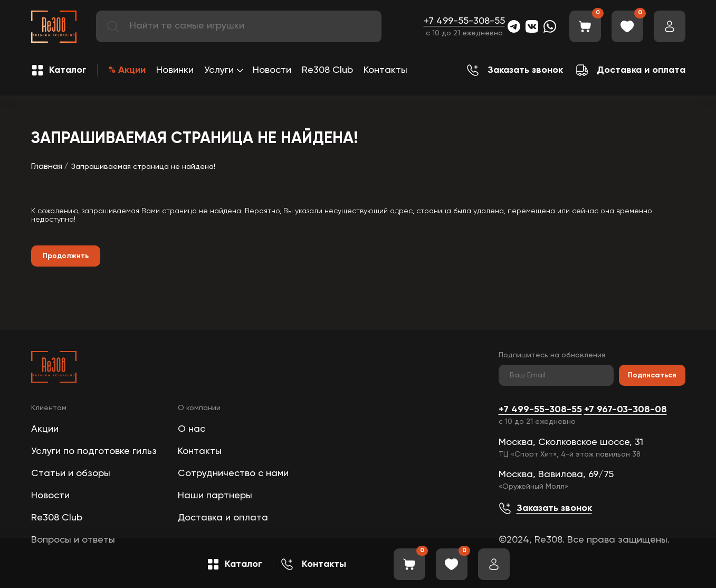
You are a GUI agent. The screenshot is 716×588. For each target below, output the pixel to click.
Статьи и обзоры (71, 473)
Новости (272, 70)
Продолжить (66, 256)
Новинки (175, 70)
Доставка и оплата (223, 518)
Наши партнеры (215, 496)
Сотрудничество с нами (233, 473)
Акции (45, 429)
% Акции (127, 70)
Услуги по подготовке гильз (94, 451)
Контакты (385, 70)
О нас (192, 429)
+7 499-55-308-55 (464, 21)
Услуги (219, 70)
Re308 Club (327, 70)
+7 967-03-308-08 (626, 410)
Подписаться (652, 375)
